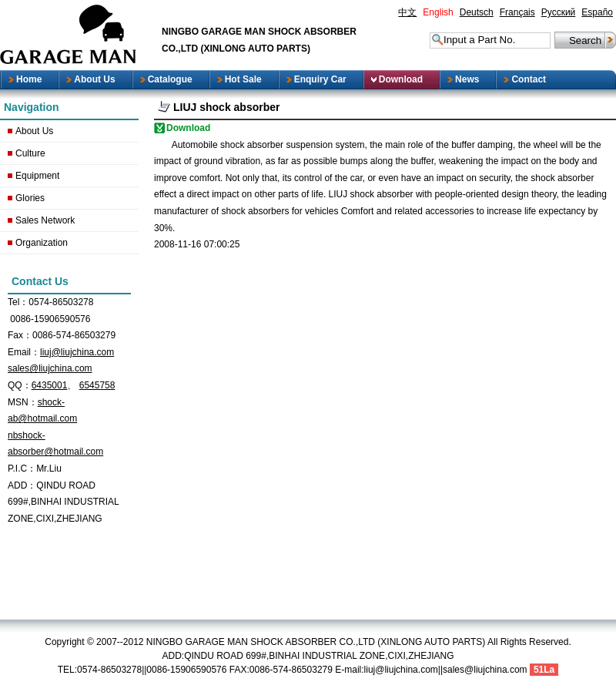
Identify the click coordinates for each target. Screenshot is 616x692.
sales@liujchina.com (50, 368)
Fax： (20, 335)
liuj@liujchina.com (77, 352)
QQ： (20, 385)
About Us (34, 131)
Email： (24, 352)
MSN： (23, 402)
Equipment (37, 176)
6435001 (50, 385)
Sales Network (45, 220)
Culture (30, 153)
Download (188, 128)
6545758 (97, 385)
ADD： (22, 485)
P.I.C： (22, 469)
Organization (42, 243)
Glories (30, 198)
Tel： (18, 302)
